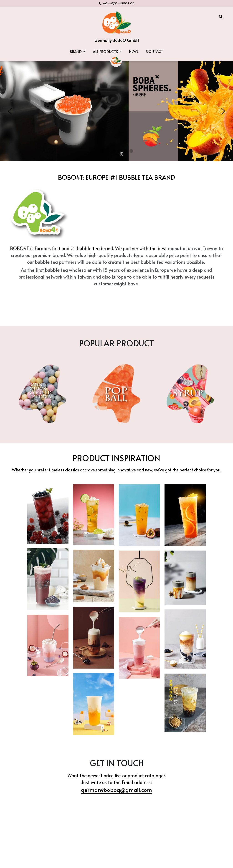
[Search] (221, 16)
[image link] (116, 22)
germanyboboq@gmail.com (116, 779)
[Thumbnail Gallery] (48, 503)
